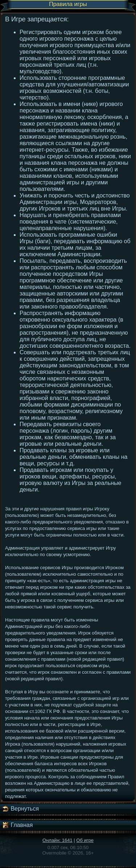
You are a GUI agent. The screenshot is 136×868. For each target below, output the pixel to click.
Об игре (85, 840)
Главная (17, 825)
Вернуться (20, 809)
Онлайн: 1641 (57, 840)
